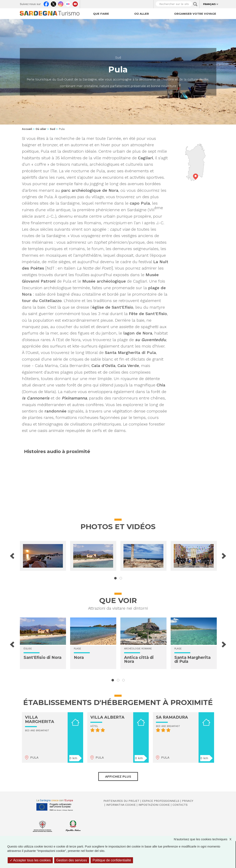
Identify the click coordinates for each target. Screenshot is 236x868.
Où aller (142, 14)
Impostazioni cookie (154, 805)
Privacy (188, 801)
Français (209, 4)
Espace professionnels (161, 801)
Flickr (68, 3)
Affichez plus (118, 776)
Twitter (53, 3)
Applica (195, 4)
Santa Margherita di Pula (192, 659)
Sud (118, 58)
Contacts (180, 805)
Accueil (27, 129)
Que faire (101, 14)
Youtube (75, 3)
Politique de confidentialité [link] (112, 860)
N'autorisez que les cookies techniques (205, 839)
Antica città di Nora (139, 659)
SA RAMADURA (172, 717)
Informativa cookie (121, 805)
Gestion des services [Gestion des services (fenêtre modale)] (72, 860)
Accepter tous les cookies (30, 860)
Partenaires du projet (121, 801)
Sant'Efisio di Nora (43, 658)
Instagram (61, 3)
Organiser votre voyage (195, 14)
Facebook (46, 3)
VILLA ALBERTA (107, 717)
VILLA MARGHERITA (40, 719)
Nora (79, 658)
